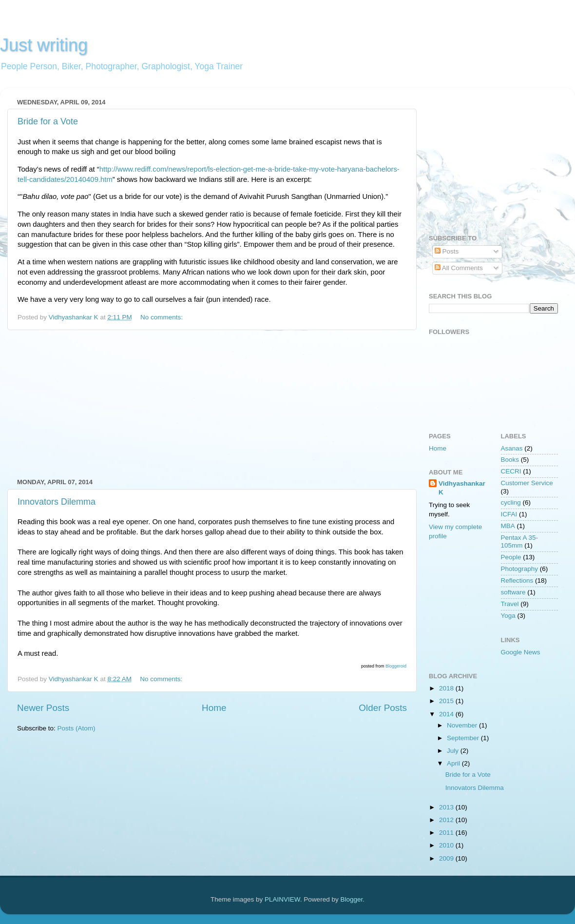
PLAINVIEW (282, 899)
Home (214, 708)
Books (510, 460)
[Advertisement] (212, 404)
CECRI (511, 471)
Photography (520, 569)
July (454, 751)
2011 (447, 833)
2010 (447, 845)
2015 (447, 701)
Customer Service (527, 483)
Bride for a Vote (48, 121)
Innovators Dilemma (57, 502)
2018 (447, 688)
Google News (521, 652)
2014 (447, 714)
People (511, 557)
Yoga (508, 616)
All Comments (459, 268)
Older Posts (383, 708)
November (463, 725)
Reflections (517, 580)
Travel (510, 604)
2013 (447, 807)
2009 (447, 858)
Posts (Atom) (77, 728)
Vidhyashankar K (462, 488)
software (513, 592)
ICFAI (509, 514)
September (464, 738)
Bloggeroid (396, 666)
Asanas (512, 448)
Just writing (44, 45)
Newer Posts (43, 708)
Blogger (351, 899)
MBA (508, 526)
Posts (447, 251)
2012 (447, 820)
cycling (511, 502)
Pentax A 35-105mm (520, 541)
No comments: (163, 317)
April (454, 763)
